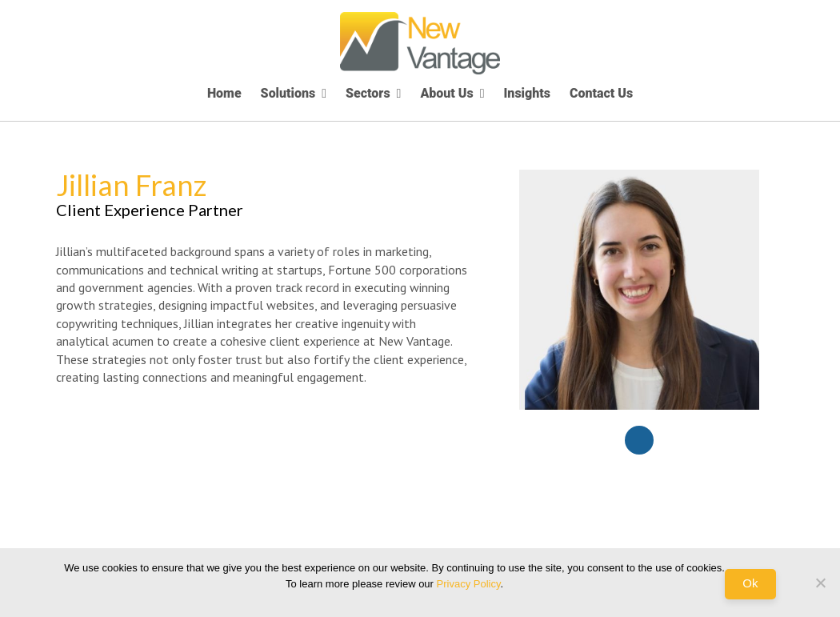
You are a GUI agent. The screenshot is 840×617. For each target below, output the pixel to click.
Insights (527, 93)
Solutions (288, 93)
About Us (446, 93)
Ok (750, 583)
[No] (820, 583)
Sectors (368, 93)
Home (224, 93)
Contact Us (601, 93)
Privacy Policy (469, 584)
